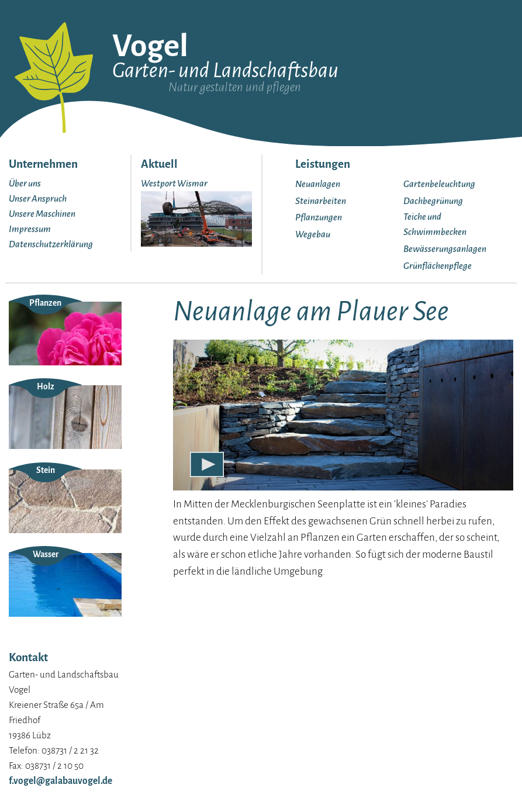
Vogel (150, 46)
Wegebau (313, 234)
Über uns (25, 183)
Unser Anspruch (38, 198)
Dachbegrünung (433, 201)
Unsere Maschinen (42, 214)
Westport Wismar (174, 183)
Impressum (30, 229)
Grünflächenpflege (438, 266)
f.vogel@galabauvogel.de (61, 781)
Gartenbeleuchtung (439, 184)
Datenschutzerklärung (51, 244)
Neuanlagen (318, 184)
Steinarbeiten (321, 201)
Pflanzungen (319, 217)
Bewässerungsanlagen (445, 249)
